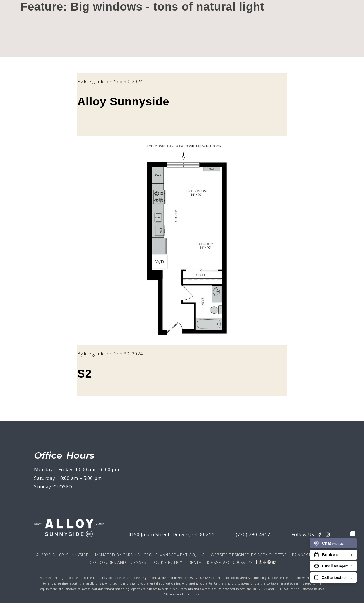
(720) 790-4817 (253, 534)
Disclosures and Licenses (117, 562)
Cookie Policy (167, 562)
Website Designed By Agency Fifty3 (249, 555)
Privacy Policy (308, 555)
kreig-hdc (94, 82)
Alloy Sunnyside (123, 101)
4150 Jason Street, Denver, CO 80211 (171, 534)
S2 (85, 374)
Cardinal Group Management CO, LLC (164, 555)
